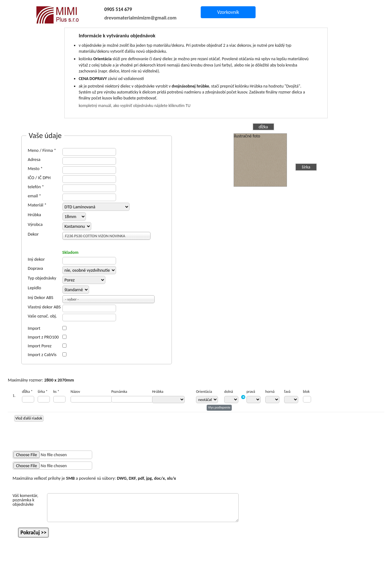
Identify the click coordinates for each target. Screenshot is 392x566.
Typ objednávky (42, 278)
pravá (251, 392)
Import (34, 328)
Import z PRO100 (43, 337)
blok (306, 392)
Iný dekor (36, 259)
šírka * (43, 392)
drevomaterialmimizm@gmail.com (140, 18)
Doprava (36, 268)
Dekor (33, 234)
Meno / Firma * (42, 150)
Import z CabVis (42, 355)
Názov (75, 392)
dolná (229, 392)
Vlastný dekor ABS (44, 307)
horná (270, 392)
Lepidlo (35, 288)
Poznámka (119, 392)
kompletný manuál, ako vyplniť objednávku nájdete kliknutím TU (135, 106)
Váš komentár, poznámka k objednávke (25, 500)
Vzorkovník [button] (228, 12)
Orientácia (204, 392)
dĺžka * (27, 392)
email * (35, 196)
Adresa (34, 159)
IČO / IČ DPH (39, 178)
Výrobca (35, 224)
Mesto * (35, 168)
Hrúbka (34, 215)
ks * (56, 392)
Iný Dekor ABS (41, 297)
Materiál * (37, 205)
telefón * (36, 187)
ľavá (287, 392)
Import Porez (40, 346)
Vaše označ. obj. (42, 316)
